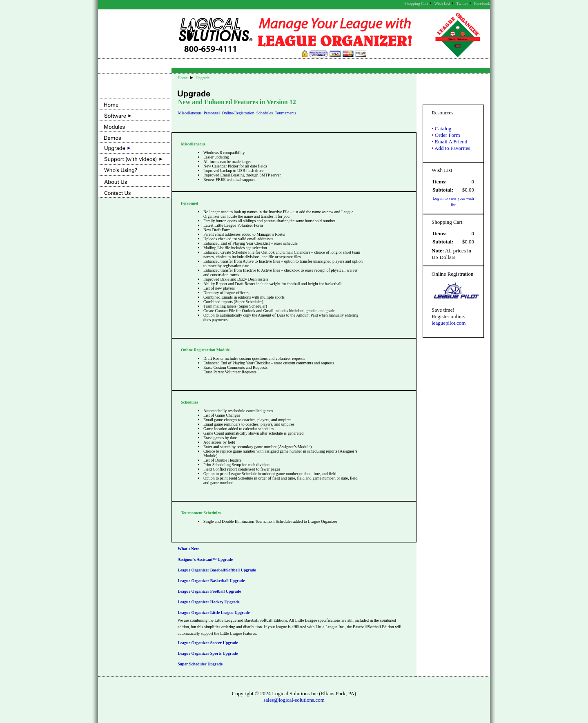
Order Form (448, 135)
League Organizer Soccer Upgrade (208, 643)
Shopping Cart (416, 3)
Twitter (462, 3)
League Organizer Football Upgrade (209, 591)
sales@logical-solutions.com (294, 700)
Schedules (265, 113)
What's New (188, 549)
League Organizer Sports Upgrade (208, 653)
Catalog (443, 128)
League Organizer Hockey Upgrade (209, 602)
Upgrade (203, 78)
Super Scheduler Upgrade (200, 664)
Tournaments (285, 113)
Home (183, 78)
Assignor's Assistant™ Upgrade (205, 559)
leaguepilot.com (449, 323)
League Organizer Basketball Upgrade (211, 581)
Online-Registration (238, 113)
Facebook (482, 3)
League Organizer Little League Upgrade (214, 613)
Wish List (442, 3)
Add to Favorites (452, 148)
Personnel (212, 113)
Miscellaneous (190, 113)
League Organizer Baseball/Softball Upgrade (217, 570)
